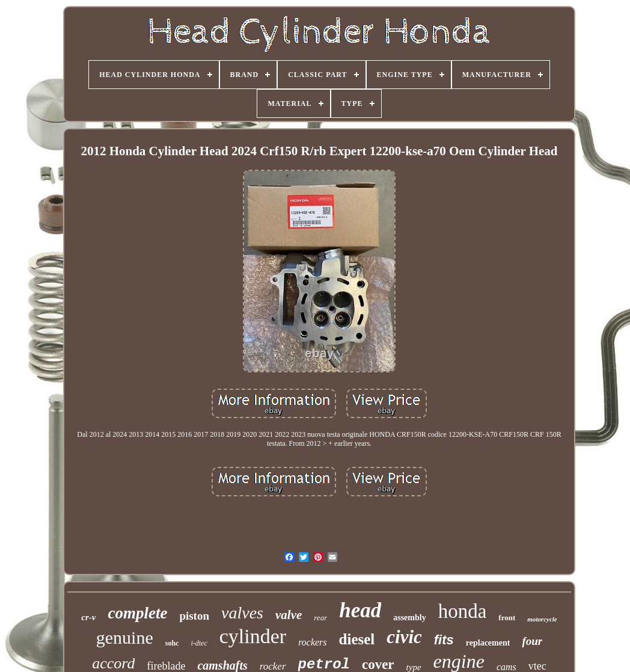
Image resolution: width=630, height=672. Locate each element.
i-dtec (199, 643)
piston (194, 616)
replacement (488, 643)
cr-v (88, 617)
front (507, 618)
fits (444, 640)
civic (404, 637)
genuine (125, 637)
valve (289, 615)
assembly (409, 618)
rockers (312, 642)
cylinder (253, 636)
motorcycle (542, 619)
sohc (172, 643)
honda (463, 611)
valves (242, 613)
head (360, 610)
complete (137, 613)
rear (320, 618)
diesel (357, 639)
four (532, 641)
